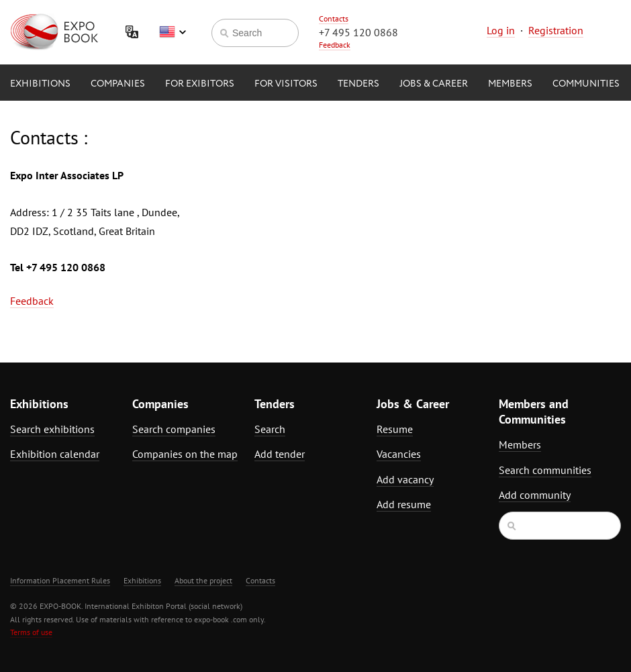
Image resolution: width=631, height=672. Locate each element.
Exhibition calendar (55, 454)
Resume (395, 429)
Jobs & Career (434, 84)
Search (270, 429)
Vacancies (399, 454)
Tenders (358, 84)
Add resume (404, 504)
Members (510, 84)
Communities (586, 84)
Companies (118, 84)
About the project (203, 580)
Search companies (174, 429)
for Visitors (286, 84)
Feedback (335, 45)
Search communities (545, 470)
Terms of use (31, 632)
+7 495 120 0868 (358, 32)
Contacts (334, 18)
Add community (535, 495)
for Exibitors (200, 84)
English (173, 32)
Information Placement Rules (60, 580)
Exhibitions (40, 84)
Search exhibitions (52, 429)
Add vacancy (405, 479)
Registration (556, 30)
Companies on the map (185, 454)
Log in (501, 30)
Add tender (280, 454)
